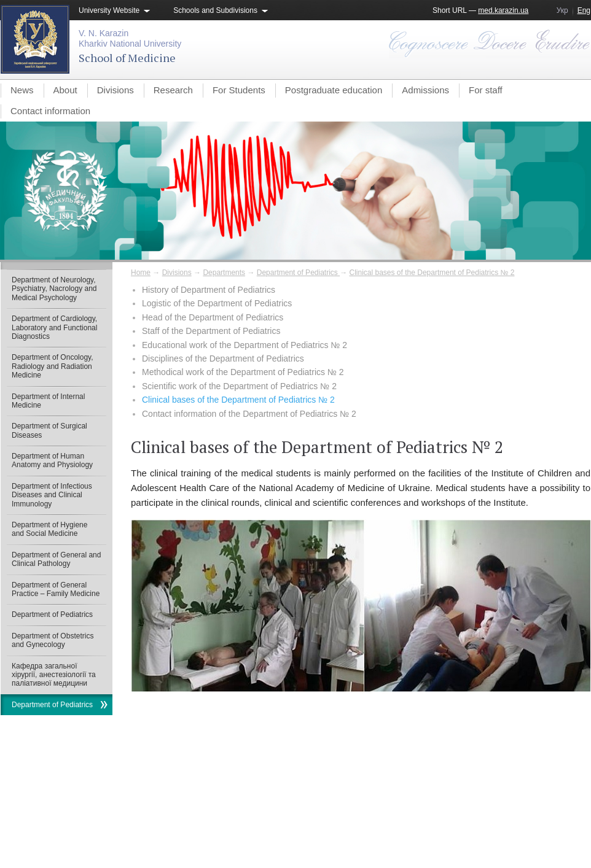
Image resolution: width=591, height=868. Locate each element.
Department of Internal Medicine (48, 401)
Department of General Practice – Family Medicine (56, 589)
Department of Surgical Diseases (49, 430)
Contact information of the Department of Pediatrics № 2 (249, 414)
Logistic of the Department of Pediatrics (217, 303)
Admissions (425, 90)
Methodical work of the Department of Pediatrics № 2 (243, 372)
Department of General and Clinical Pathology (56, 559)
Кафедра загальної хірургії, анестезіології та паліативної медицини (54, 675)
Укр (562, 10)
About (65, 90)
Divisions (115, 90)
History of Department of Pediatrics (209, 290)
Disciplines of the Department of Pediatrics (223, 358)
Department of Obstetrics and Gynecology (53, 640)
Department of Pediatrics (298, 273)
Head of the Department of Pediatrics (213, 317)
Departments (224, 273)
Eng (584, 10)
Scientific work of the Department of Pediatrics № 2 (239, 386)
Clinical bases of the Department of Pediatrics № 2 (432, 273)
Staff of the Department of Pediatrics (211, 331)
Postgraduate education (334, 90)
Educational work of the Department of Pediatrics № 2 (245, 345)
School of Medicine (127, 58)
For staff (486, 90)
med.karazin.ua (503, 10)
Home (141, 273)
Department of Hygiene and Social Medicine (49, 529)
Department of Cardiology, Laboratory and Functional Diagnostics (54, 327)
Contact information (50, 111)
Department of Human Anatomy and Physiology (52, 460)
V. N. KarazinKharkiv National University (130, 38)
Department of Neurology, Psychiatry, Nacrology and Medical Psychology (54, 289)
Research (173, 90)
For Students (239, 90)
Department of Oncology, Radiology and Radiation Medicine (53, 366)
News (22, 90)
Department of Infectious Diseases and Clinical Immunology (52, 495)
